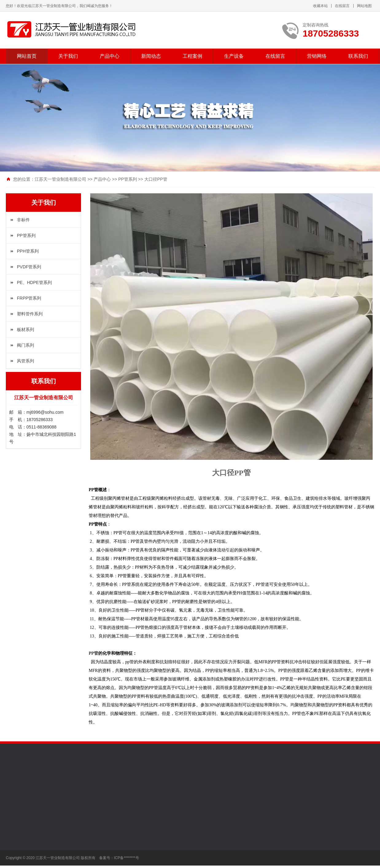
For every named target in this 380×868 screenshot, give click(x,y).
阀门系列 (25, 345)
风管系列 (25, 361)
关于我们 (68, 56)
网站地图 (364, 6)
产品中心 (110, 56)
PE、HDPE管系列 (34, 282)
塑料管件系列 (30, 314)
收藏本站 (320, 6)
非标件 (23, 220)
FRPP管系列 (29, 298)
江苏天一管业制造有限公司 (60, 179)
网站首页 (27, 56)
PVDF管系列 (29, 267)
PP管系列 (128, 179)
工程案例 (192, 56)
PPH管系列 (28, 251)
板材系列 (25, 329)
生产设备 (234, 56)
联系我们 (358, 56)
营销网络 (317, 56)
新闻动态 (151, 56)
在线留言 (342, 6)
